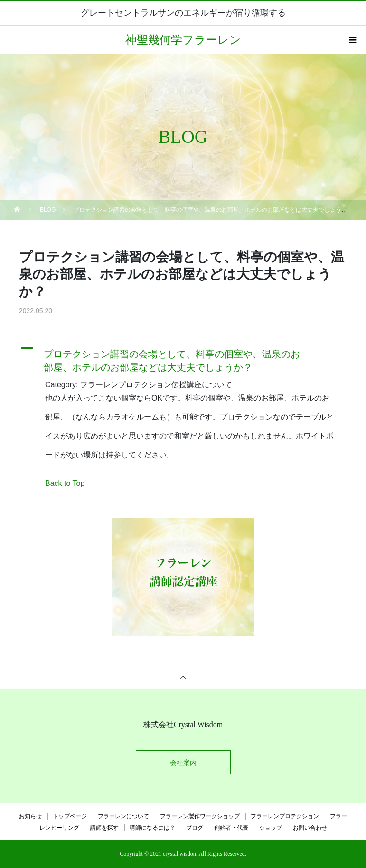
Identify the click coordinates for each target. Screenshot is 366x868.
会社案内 (183, 763)
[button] (183, 358)
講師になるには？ (152, 828)
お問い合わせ (310, 828)
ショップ (271, 828)
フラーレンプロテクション (285, 816)
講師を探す (104, 828)
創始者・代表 (231, 828)
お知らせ (30, 816)
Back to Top (65, 483)
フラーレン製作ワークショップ (200, 816)
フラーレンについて (123, 816)
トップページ (70, 816)
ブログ (195, 828)
